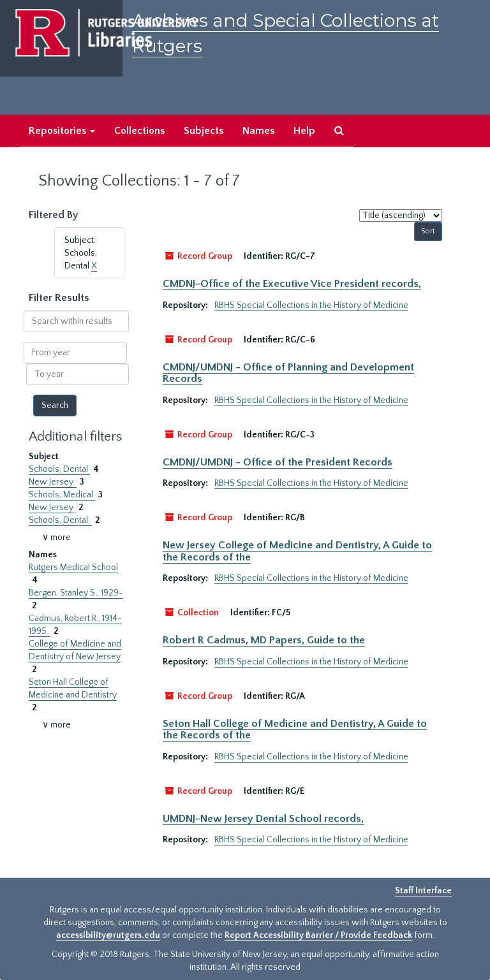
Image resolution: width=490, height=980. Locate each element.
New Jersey (52, 508)
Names (258, 131)
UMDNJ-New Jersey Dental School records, (263, 819)
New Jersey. (53, 482)
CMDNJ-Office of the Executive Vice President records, (292, 284)
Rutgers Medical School (73, 567)
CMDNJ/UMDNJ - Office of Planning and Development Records (288, 373)
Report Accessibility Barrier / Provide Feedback (318, 935)
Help (304, 131)
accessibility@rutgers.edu (108, 935)
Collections (139, 131)
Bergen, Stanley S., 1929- (76, 593)
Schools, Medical (62, 495)
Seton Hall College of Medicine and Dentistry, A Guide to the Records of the (295, 729)
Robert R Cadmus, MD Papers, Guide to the (264, 640)
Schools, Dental (59, 469)
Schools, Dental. (60, 520)
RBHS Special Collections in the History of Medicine (311, 305)
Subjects (204, 131)
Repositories (62, 131)
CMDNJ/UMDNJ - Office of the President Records (278, 462)
